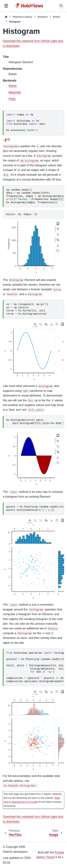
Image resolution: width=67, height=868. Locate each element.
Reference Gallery (22, 17)
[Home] (6, 17)
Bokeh (57, 17)
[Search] (61, 6)
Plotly (12, 99)
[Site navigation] (6, 6)
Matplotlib (15, 92)
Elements (43, 17)
